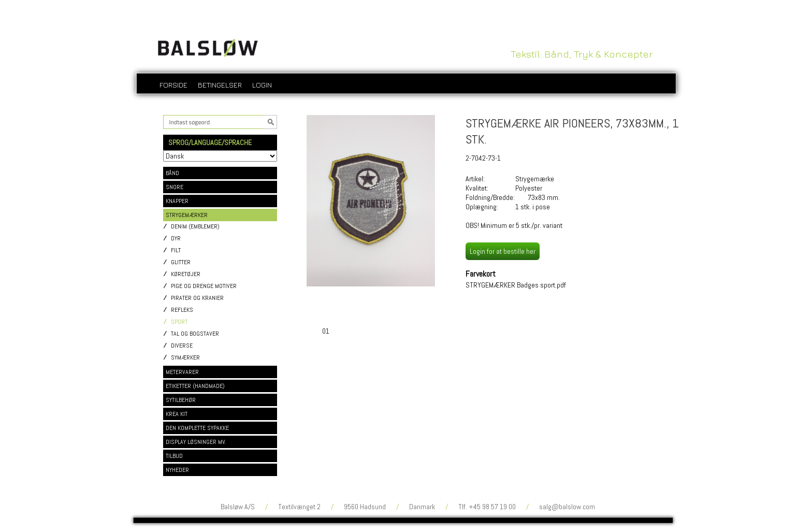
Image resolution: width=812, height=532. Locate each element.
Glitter (181, 262)
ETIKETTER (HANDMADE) (195, 386)
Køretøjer (186, 274)
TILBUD (174, 456)
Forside (173, 85)
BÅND (172, 173)
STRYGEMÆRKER (187, 215)
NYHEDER (177, 470)
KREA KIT (177, 414)
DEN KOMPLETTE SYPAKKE (197, 428)
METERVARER (182, 372)
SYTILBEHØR (181, 400)
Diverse (182, 346)
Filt (176, 250)
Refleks (182, 310)
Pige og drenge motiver (204, 286)
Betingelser (220, 85)
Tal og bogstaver (195, 334)
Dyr (176, 239)
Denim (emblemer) (195, 227)
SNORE (175, 187)
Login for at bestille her (503, 251)
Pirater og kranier (197, 298)
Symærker (185, 358)
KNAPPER (177, 201)
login (262, 85)
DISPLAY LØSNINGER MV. (196, 442)
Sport (179, 322)
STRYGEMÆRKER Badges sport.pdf (516, 285)
